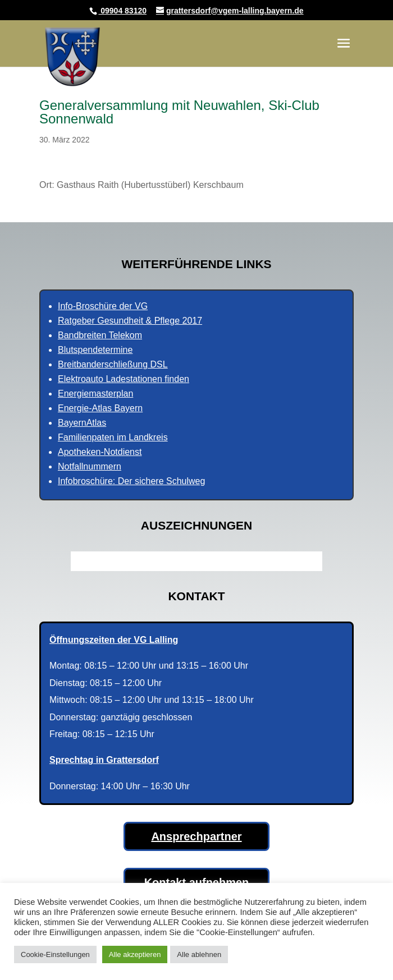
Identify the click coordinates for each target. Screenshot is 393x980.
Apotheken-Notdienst (100, 452)
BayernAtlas (82, 423)
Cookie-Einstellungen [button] (55, 954)
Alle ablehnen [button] (199, 954)
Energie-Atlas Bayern (100, 408)
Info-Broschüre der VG (103, 306)
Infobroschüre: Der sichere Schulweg (131, 481)
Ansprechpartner (196, 836)
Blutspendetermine (95, 350)
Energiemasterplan (95, 394)
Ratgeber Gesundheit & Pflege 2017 (130, 321)
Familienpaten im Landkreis (113, 437)
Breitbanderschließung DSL (113, 364)
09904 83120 (122, 11)
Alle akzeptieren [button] (135, 954)
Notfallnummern (90, 466)
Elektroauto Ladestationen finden (124, 379)
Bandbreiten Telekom (100, 335)
